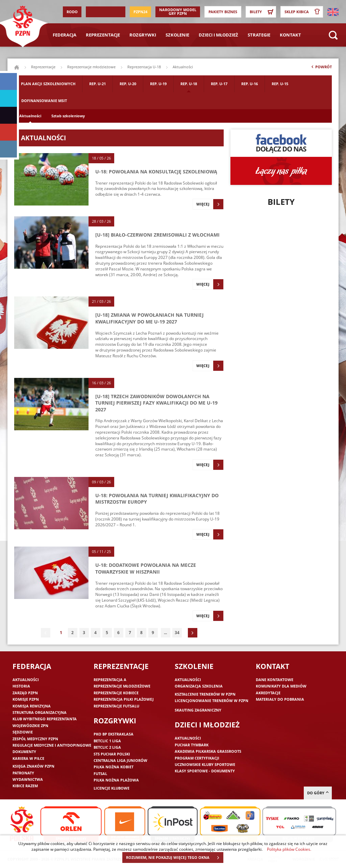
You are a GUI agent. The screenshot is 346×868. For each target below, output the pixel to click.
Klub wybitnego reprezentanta (45, 719)
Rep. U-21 (97, 84)
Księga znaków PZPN (33, 766)
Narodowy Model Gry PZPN (178, 11)
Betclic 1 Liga (107, 741)
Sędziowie (23, 732)
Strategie (259, 35)
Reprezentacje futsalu (116, 706)
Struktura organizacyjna (40, 712)
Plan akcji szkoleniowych (48, 84)
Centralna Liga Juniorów (120, 760)
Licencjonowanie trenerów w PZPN (212, 701)
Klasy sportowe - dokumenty (205, 771)
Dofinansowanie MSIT (44, 101)
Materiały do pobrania (280, 699)
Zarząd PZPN (25, 693)
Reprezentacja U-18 (144, 67)
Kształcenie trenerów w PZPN (205, 694)
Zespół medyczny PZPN (35, 739)
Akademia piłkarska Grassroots (208, 751)
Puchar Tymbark (192, 745)
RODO (72, 12)
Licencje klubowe (112, 788)
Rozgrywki (143, 35)
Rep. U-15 (280, 84)
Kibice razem (25, 786)
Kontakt (290, 35)
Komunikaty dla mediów (281, 686)
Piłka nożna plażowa (116, 780)
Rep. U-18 (189, 84)
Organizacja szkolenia (199, 686)
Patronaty (23, 773)
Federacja (65, 35)
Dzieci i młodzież (218, 35)
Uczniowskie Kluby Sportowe (205, 764)
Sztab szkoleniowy (68, 116)
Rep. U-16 (250, 84)
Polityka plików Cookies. (289, 849)
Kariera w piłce (28, 758)
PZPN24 (140, 12)
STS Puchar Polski (112, 754)
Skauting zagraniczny (198, 710)
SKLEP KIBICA (303, 12)
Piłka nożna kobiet (114, 767)
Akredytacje (268, 693)
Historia (21, 686)
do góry (318, 793)
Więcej (210, 204)
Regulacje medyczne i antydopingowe (52, 745)
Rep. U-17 (219, 84)
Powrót (321, 68)
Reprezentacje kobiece (116, 693)
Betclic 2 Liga (107, 747)
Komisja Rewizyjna (32, 706)
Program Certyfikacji (197, 758)
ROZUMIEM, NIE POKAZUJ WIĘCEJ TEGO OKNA (175, 858)
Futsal (100, 774)
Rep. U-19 (158, 84)
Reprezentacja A (110, 680)
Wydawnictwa (28, 779)
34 (177, 633)
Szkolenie (177, 35)
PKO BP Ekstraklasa (114, 734)
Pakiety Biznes (223, 12)
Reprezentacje (103, 35)
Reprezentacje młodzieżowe (91, 67)
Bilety (263, 12)
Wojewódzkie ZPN (30, 726)
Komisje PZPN (26, 699)
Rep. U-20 (128, 84)
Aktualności (30, 116)
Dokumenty (24, 752)
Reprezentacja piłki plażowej (124, 699)
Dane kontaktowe (275, 680)
